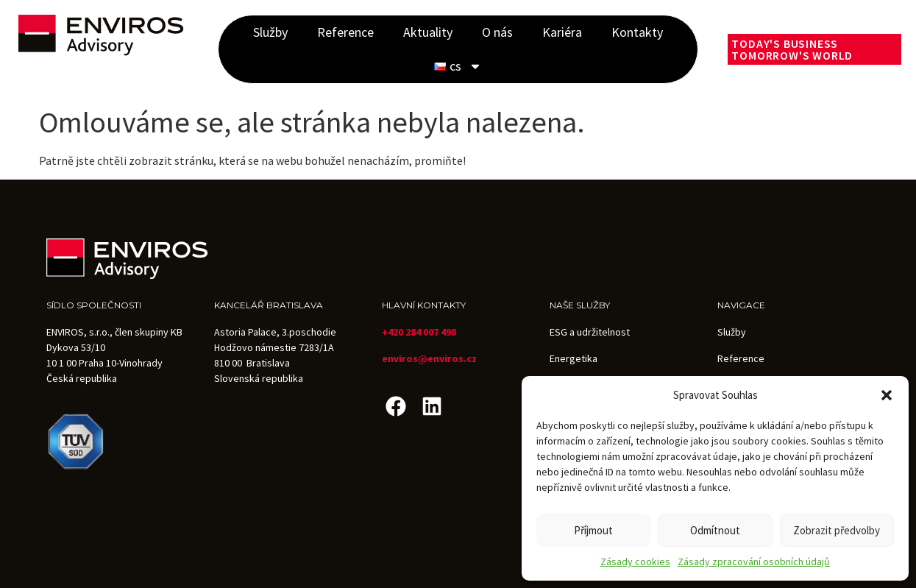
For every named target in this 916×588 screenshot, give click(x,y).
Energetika (574, 358)
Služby (270, 32)
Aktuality (428, 32)
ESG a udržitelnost (590, 332)
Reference (345, 32)
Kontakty (637, 32)
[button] (887, 395)
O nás (497, 32)
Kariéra (562, 32)
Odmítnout (715, 530)
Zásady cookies (635, 562)
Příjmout (593, 530)
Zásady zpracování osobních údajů (754, 562)
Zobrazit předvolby (837, 530)
